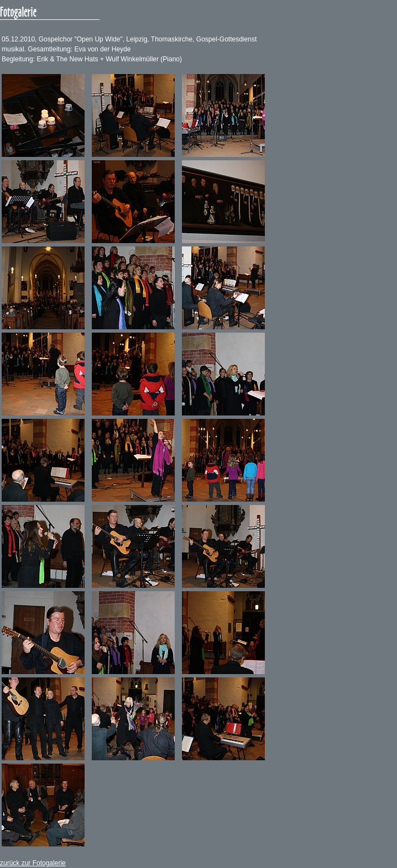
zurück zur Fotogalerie (33, 863)
